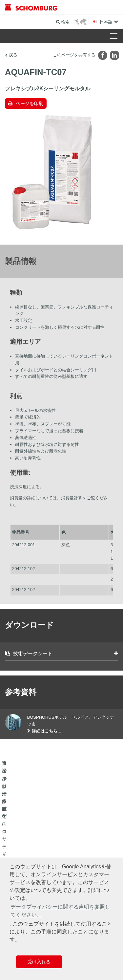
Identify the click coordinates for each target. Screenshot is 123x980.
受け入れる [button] (39, 962)
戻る (13, 55)
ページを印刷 (30, 103)
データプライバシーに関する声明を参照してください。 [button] (60, 911)
